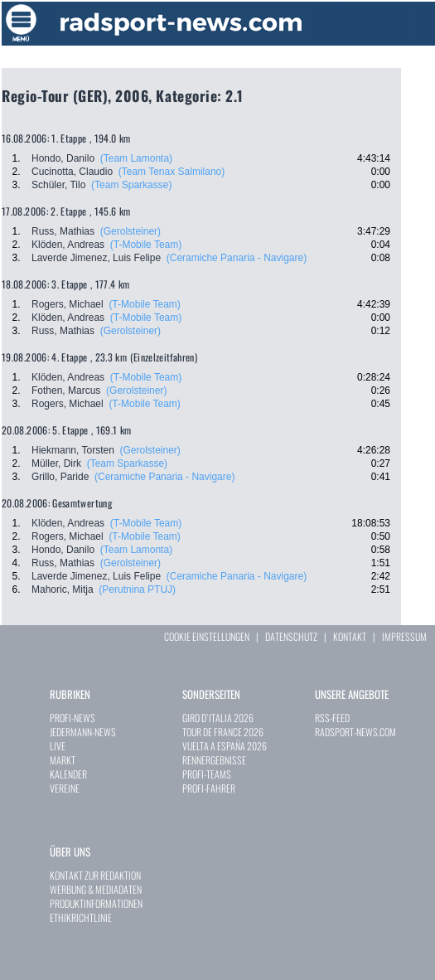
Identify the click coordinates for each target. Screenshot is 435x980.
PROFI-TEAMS (207, 774)
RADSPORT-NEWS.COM (355, 732)
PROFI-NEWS (72, 718)
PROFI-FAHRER (209, 788)
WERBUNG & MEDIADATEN (96, 889)
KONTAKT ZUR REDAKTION (95, 875)
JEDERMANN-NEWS (83, 732)
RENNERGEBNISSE (214, 760)
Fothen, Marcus (66, 391)
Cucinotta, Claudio (72, 172)
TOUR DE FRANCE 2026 (223, 732)
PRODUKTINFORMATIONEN (96, 903)
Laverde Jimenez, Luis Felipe (96, 258)
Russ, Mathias (63, 231)
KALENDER (68, 774)
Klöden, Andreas (68, 245)
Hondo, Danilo (63, 158)
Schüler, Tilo (58, 185)
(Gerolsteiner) (130, 231)
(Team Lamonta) (136, 158)
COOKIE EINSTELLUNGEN (207, 636)
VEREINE (65, 788)
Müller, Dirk (56, 463)
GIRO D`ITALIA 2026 (218, 718)
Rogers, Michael (68, 304)
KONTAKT (350, 636)
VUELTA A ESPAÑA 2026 (225, 746)
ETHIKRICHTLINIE (81, 917)
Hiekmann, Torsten (73, 450)
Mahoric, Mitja (63, 589)
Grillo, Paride (60, 477)
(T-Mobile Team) (146, 245)
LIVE (58, 746)
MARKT (63, 760)
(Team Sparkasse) (131, 185)
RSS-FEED (332, 718)
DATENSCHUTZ (291, 636)
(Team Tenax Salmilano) (172, 172)
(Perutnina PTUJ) (137, 589)
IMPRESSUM (404, 636)
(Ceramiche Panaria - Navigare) (237, 258)
